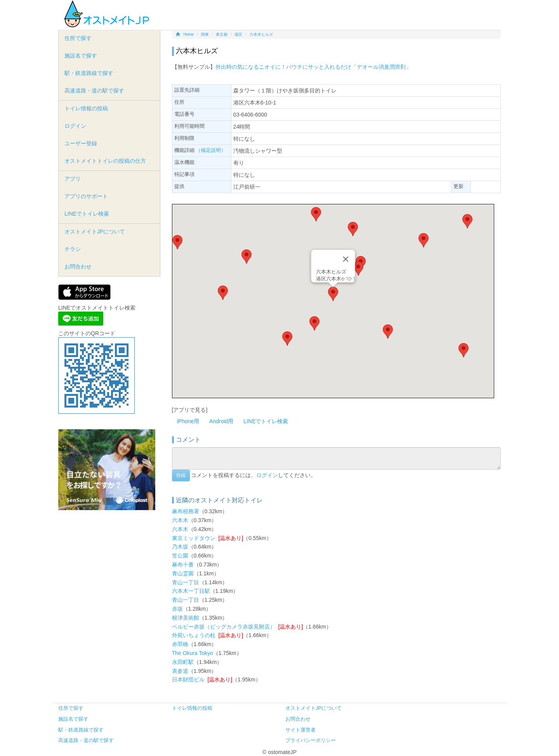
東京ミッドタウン (194, 538)
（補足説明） (211, 150)
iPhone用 (188, 421)
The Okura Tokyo (193, 653)
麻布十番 (183, 564)
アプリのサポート (86, 196)
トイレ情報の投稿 (86, 108)
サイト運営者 (300, 730)
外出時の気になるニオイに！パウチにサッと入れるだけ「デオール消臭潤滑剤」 (313, 67)
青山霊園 (183, 573)
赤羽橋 (180, 644)
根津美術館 (186, 618)
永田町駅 (183, 662)
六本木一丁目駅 (191, 591)
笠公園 (180, 556)
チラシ (73, 249)
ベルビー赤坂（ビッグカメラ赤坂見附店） (224, 627)
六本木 (180, 520)
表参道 (180, 671)
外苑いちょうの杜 (194, 635)
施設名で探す (81, 56)
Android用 (221, 421)
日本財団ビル (188, 679)
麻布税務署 (186, 511)
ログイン (267, 475)
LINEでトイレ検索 (266, 421)
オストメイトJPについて (95, 232)
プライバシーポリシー (311, 740)
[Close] (345, 259)
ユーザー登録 (81, 143)
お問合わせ (78, 267)
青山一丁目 (186, 582)
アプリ (73, 179)
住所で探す (78, 38)
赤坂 (177, 609)
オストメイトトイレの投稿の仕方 (105, 161)
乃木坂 (180, 547)
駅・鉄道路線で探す (89, 73)
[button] (333, 294)
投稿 (181, 476)
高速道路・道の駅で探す (94, 91)
